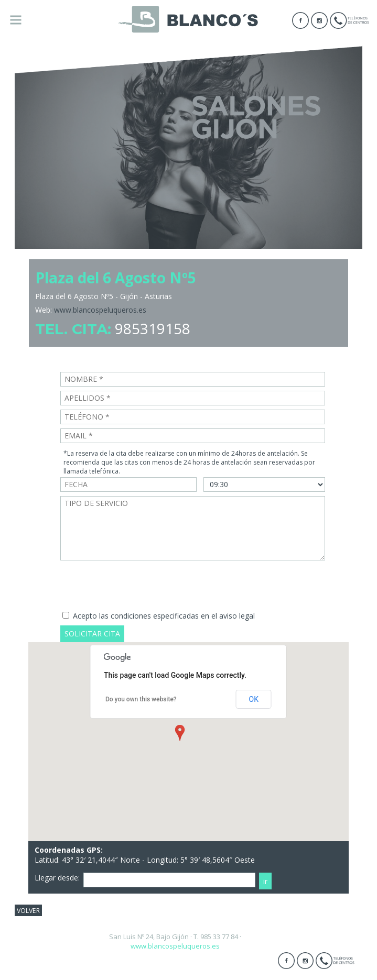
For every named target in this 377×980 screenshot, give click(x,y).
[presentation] (140, 585)
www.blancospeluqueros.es (100, 310)
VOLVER (28, 910)
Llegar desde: (57, 878)
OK (254, 699)
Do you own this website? (141, 699)
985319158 (153, 328)
